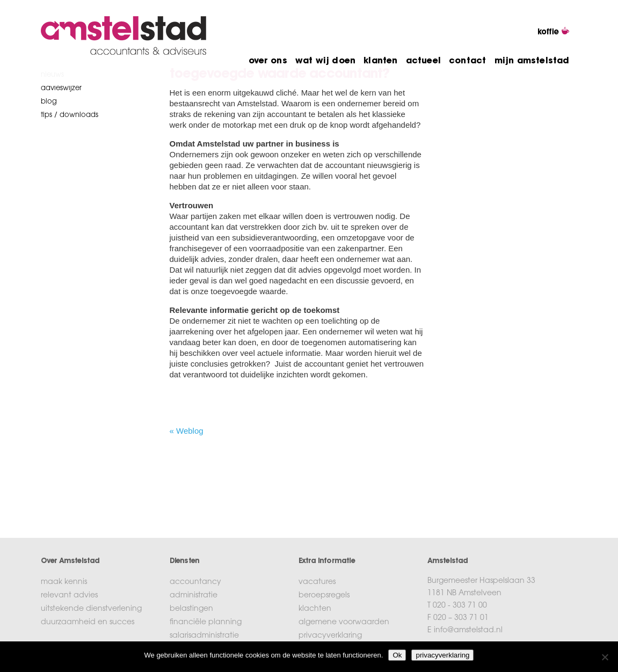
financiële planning (206, 623)
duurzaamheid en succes (88, 623)
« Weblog (187, 431)
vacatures (317, 582)
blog (49, 102)
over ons (268, 61)
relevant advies (69, 596)
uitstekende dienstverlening (91, 609)
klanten (380, 61)
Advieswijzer (61, 88)
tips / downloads (70, 115)
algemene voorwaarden (344, 623)
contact (467, 61)
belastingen (191, 609)
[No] (605, 657)
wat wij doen (325, 61)
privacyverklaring (330, 636)
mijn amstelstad (532, 61)
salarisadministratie (204, 636)
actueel (423, 61)
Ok (397, 655)
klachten (315, 609)
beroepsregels (324, 596)
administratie (194, 596)
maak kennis (64, 582)
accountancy (195, 582)
